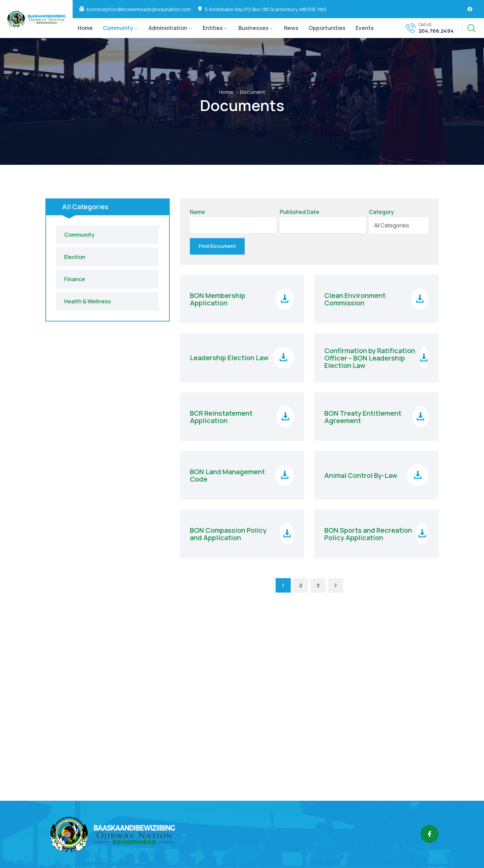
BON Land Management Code (227, 474)
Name (197, 212)
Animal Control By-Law (361, 474)
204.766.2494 (436, 31)
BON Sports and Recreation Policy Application (368, 533)
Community (118, 28)
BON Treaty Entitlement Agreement (363, 416)
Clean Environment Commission (355, 298)
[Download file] (285, 298)
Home (85, 28)
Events (365, 28)
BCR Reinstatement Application (221, 416)
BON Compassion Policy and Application (228, 533)
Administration (168, 28)
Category (381, 212)
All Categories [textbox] (392, 225)
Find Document (217, 245)
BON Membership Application (218, 298)
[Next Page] (336, 584)
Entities (213, 28)
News (291, 28)
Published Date (299, 212)
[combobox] (399, 225)
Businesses (253, 28)
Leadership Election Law (229, 356)
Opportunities (327, 28)
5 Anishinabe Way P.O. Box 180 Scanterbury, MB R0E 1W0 (266, 9)
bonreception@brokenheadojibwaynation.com (139, 9)
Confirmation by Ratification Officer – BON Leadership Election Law (370, 357)
